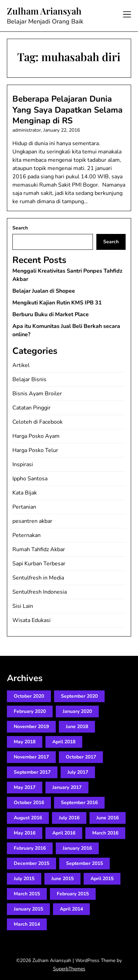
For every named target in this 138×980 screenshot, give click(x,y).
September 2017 (32, 772)
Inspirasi (23, 464)
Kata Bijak (25, 493)
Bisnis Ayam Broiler (37, 394)
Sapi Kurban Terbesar (39, 564)
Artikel (21, 365)
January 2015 (28, 909)
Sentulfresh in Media (38, 578)
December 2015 (31, 863)
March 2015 (27, 894)
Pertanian (24, 507)
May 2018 (25, 742)
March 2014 (27, 924)
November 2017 (31, 757)
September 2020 (79, 696)
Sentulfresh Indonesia (40, 592)
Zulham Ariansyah (44, 11)
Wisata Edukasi (31, 620)
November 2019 (31, 727)
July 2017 (78, 772)
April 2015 (102, 879)
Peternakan (26, 535)
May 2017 (25, 787)
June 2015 (62, 879)
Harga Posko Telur (35, 450)
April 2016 (64, 833)
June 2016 (108, 818)
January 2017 (67, 787)
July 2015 (24, 879)
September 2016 (79, 803)
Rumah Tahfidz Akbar (39, 549)
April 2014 (71, 909)
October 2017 (81, 757)
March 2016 (105, 833)
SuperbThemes (69, 969)
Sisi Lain (23, 606)
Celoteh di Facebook (38, 422)
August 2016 (28, 818)
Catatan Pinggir (31, 408)
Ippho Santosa (30, 479)
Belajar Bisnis (29, 379)
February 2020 (30, 711)
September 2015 (84, 863)
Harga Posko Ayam (36, 436)
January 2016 (77, 848)
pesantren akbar (32, 521)
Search (20, 228)
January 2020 (77, 711)
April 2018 (64, 742)
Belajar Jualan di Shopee (44, 291)
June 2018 (77, 727)
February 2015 (73, 894)
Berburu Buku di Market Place (51, 314)
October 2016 (29, 803)
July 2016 (69, 818)
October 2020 (29, 696)
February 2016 (30, 848)
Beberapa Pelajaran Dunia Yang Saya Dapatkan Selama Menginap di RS (67, 110)
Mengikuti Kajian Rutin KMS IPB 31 (57, 303)
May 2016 (25, 833)
